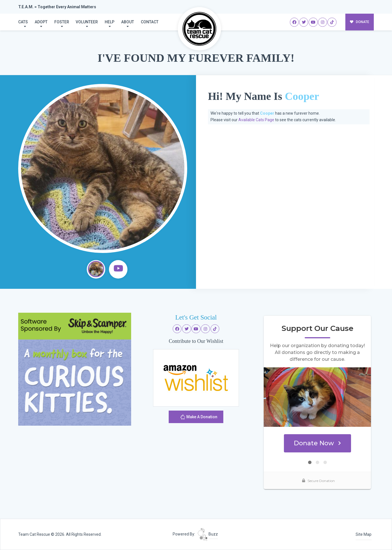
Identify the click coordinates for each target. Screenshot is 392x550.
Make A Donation (199, 418)
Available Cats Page (256, 120)
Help (110, 22)
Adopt (41, 22)
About (128, 22)
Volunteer (87, 22)
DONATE (360, 22)
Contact (150, 22)
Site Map (364, 534)
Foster (62, 22)
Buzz (208, 534)
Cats (23, 22)
